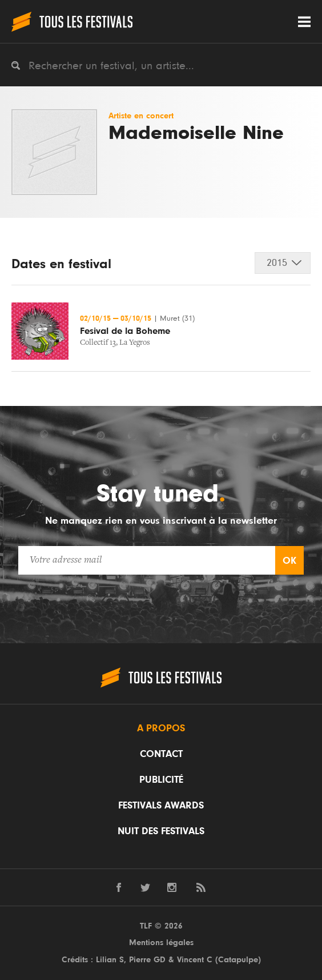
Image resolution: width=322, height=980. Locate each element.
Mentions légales (161, 943)
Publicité (161, 780)
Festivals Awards (161, 806)
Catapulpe (238, 960)
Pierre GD (147, 960)
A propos (161, 728)
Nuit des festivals (161, 831)
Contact (161, 754)
